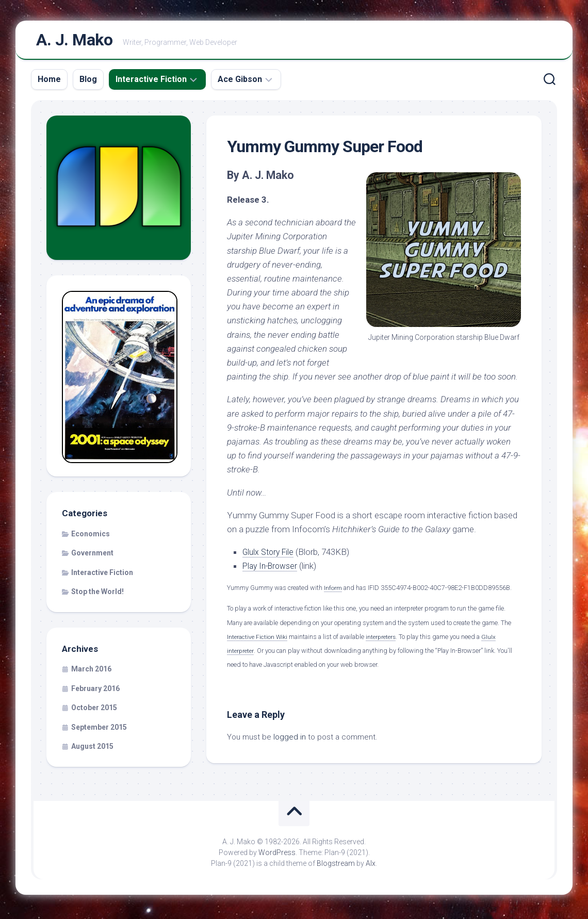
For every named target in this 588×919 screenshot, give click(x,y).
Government (92, 557)
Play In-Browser (272, 569)
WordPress (277, 856)
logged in (290, 741)
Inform (333, 592)
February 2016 (95, 692)
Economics (91, 537)
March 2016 (91, 673)
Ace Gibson (240, 83)
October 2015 (94, 712)
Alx (371, 867)
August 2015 (92, 750)
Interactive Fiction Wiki (258, 640)
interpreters (383, 640)
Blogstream (336, 867)
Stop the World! (97, 596)
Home (49, 83)
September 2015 (99, 731)
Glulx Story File (270, 555)
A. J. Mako (74, 42)
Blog (88, 83)
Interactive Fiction (151, 83)
